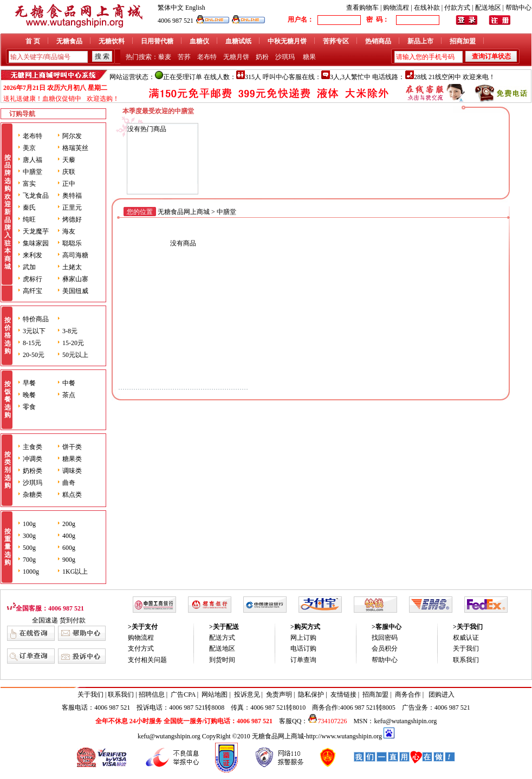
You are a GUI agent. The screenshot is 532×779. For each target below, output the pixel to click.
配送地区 (488, 8)
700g (29, 560)
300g (29, 536)
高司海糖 (75, 255)
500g (29, 548)
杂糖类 (33, 495)
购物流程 (396, 8)
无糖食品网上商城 (184, 212)
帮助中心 (518, 8)
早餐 (29, 383)
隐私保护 (311, 694)
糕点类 (72, 495)
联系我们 (466, 660)
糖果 (309, 57)
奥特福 (72, 196)
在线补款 (427, 8)
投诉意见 (247, 694)
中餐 (69, 383)
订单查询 (303, 660)
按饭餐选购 (8, 400)
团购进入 (442, 694)
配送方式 (222, 638)
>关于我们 (468, 627)
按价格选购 (8, 336)
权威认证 (466, 638)
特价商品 (36, 319)
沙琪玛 (285, 57)
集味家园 (36, 243)
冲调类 (33, 459)
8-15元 (32, 343)
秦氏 (29, 207)
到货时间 (222, 660)
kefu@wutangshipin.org (405, 721)
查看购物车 (362, 8)
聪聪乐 (72, 243)
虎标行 (33, 279)
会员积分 (385, 648)
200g (69, 524)
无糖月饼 (236, 57)
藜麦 (165, 57)
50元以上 (75, 355)
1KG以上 (75, 572)
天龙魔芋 (36, 231)
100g (29, 524)
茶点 (69, 395)
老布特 (207, 57)
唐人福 (33, 160)
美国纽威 (75, 291)
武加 (29, 267)
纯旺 (29, 219)
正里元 (72, 207)
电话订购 (303, 648)
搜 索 (102, 56)
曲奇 (69, 483)
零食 (29, 407)
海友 (69, 231)
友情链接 (343, 694)
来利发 (33, 255)
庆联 (69, 172)
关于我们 (466, 648)
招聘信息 (152, 694)
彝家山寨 (75, 279)
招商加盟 (375, 694)
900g (69, 560)
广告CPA (183, 694)
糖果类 (72, 459)
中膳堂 (33, 172)
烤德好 (72, 219)
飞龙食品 (36, 196)
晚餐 (29, 395)
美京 (29, 148)
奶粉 (262, 57)
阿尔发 (72, 136)
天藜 (69, 160)
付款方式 (457, 8)
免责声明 (279, 694)
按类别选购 (8, 470)
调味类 (72, 471)
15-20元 (73, 343)
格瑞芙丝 (75, 148)
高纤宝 (33, 291)
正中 (69, 184)
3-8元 (70, 331)
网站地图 (215, 694)
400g (69, 536)
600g (69, 548)
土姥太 (72, 267)
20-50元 (34, 355)
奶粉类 (33, 471)
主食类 (33, 447)
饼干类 (72, 447)
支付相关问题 (147, 660)
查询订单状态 (491, 56)
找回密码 (385, 638)
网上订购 (303, 638)
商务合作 (408, 694)
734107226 (327, 721)
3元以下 (34, 331)
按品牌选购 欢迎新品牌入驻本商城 (8, 212)
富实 (29, 184)
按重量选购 (8, 547)
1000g (31, 572)
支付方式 (141, 648)
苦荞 (184, 57)
